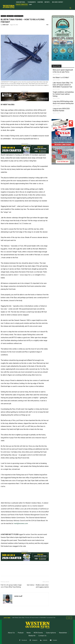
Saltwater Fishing (19, 16)
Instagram (35, 640)
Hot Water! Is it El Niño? (61, 78)
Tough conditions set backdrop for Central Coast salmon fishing (63, 94)
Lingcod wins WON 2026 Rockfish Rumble (61, 110)
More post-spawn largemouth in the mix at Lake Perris (63, 71)
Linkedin (45, 640)
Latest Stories (10, 16)
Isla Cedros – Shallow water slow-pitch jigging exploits (38, 586)
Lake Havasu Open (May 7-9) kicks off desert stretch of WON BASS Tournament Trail (63, 85)
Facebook (24, 640)
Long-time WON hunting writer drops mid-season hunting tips (63, 102)
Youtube (55, 640)
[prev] (68, 618)
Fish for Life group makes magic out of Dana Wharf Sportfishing (11, 586)
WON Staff (6, 25)
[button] (70, 8)
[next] (71, 618)
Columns (3, 16)
